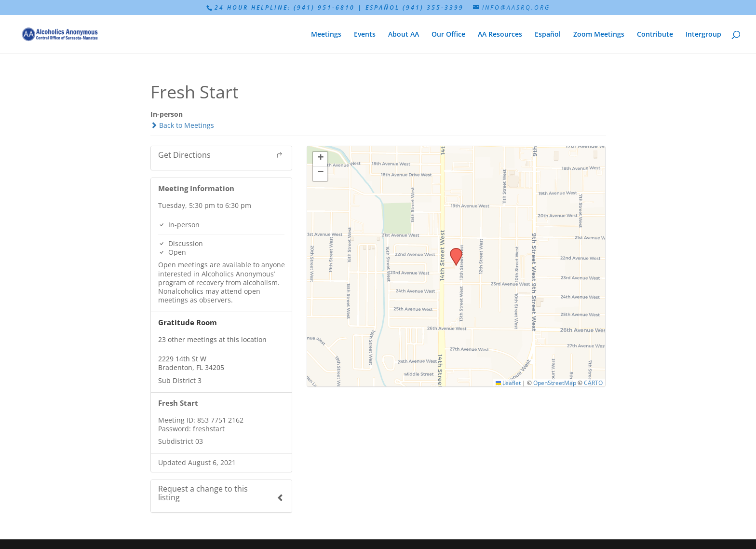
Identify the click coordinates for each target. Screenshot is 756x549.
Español (548, 35)
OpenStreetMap (555, 383)
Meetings (326, 35)
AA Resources (500, 35)
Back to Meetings (182, 125)
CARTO (593, 383)
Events (365, 35)
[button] (453, 251)
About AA (404, 35)
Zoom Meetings (599, 35)
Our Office (448, 35)
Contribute (655, 35)
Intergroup (703, 35)
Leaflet (508, 383)
